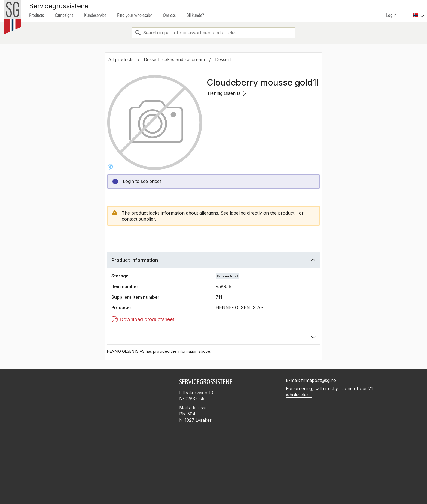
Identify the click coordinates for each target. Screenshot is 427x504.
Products (36, 15)
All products (121, 59)
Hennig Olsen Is (227, 93)
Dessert (223, 59)
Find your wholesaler (135, 15)
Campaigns (64, 15)
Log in (391, 15)
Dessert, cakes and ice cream (174, 59)
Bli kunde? (195, 15)
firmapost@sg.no (319, 380)
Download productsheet (143, 319)
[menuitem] (419, 11)
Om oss (169, 15)
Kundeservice (95, 15)
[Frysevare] (110, 167)
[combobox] (213, 33)
